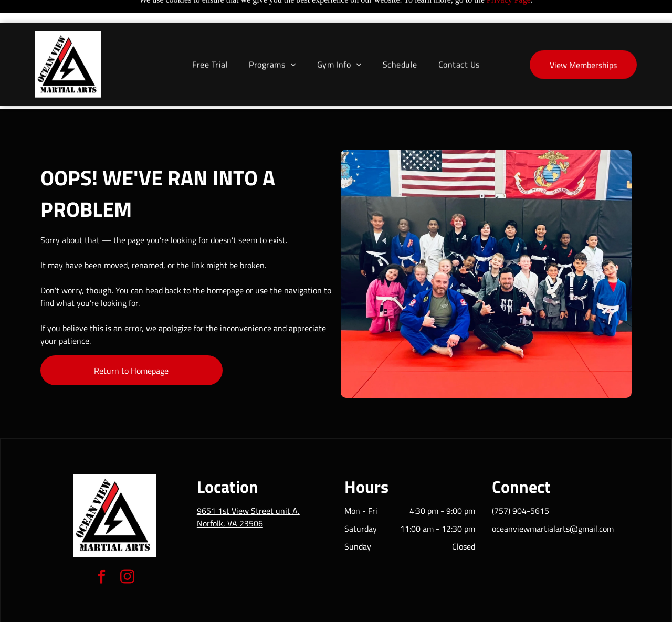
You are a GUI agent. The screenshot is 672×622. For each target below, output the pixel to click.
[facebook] (102, 552)
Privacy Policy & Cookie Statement (271, 610)
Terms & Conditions (423, 610)
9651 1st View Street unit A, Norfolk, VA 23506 (248, 491)
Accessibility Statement (357, 610)
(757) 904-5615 (521, 484)
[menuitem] (210, 41)
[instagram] (128, 552)
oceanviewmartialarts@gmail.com (553, 502)
